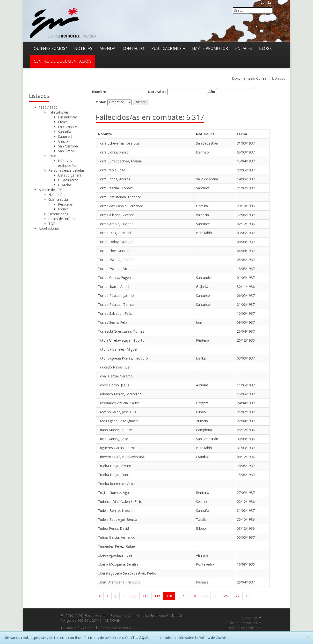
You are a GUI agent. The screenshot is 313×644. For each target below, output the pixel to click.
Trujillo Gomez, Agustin (116, 493)
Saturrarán (66, 136)
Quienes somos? (50, 48)
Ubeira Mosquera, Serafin (118, 564)
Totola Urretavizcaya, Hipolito (121, 340)
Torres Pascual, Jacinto (116, 295)
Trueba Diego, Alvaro (115, 466)
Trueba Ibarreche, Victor (117, 484)
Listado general (70, 175)
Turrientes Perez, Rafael (117, 546)
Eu (262, 2)
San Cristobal (68, 146)
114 (146, 596)
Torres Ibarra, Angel (113, 287)
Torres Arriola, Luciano (116, 224)
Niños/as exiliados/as (67, 163)
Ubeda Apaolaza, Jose (115, 555)
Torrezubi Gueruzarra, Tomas (121, 331)
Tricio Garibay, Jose (113, 439)
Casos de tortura (62, 219)
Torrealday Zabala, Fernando (121, 206)
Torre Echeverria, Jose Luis (119, 143)
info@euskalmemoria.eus (117, 628)
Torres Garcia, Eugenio (116, 278)
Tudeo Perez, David (113, 528)
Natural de (157, 92)
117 (181, 596)
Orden (101, 102)
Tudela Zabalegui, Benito (117, 519)
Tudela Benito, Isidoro (115, 510)
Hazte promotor (210, 48)
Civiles (63, 122)
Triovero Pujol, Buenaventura (121, 457)
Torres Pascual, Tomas (116, 304)
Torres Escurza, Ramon (116, 260)
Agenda (107, 48)
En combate (67, 127)
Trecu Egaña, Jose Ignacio (118, 421)
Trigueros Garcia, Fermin (117, 448)
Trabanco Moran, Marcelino (120, 394)
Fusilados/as (68, 117)
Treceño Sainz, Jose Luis (117, 412)
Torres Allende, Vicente (116, 215)
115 (157, 596)
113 (134, 596)
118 (193, 596)
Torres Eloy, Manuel (114, 251)
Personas (65, 204)
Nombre (99, 92)
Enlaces (244, 48)
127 (237, 596)
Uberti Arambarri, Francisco (119, 582)
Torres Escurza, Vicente (116, 269)
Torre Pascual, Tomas (115, 188)
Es (270, 2)
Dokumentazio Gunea (249, 78)
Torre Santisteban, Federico (120, 197)
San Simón (66, 151)
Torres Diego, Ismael (114, 233)
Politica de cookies (244, 628)
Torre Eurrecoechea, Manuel (120, 161)
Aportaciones (49, 228)
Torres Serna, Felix (113, 322)
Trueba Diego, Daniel (115, 475)
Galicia (63, 141)
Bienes (63, 209)
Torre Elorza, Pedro (113, 152)
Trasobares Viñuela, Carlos (119, 403)
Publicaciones (168, 48)
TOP (52, 224)
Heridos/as (57, 195)
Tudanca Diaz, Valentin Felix (120, 502)
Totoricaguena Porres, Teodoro (123, 358)
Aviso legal (250, 618)
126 (225, 596)
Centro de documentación (63, 61)
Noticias (83, 48)
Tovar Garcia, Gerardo (115, 376)
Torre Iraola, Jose (112, 170)
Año (212, 92)
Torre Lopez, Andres (114, 179)
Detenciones (58, 214)
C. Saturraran (68, 180)
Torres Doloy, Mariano (116, 242)
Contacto (133, 48)
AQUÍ (143, 638)
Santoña (65, 132)
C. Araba (65, 185)
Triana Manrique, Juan (115, 430)
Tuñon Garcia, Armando (117, 537)
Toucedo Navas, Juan (115, 367)
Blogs (265, 48)
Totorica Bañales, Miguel (117, 349)
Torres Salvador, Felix (115, 313)
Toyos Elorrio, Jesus (113, 385)
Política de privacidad (242, 623)
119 (205, 596)
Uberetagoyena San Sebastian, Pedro (127, 573)
